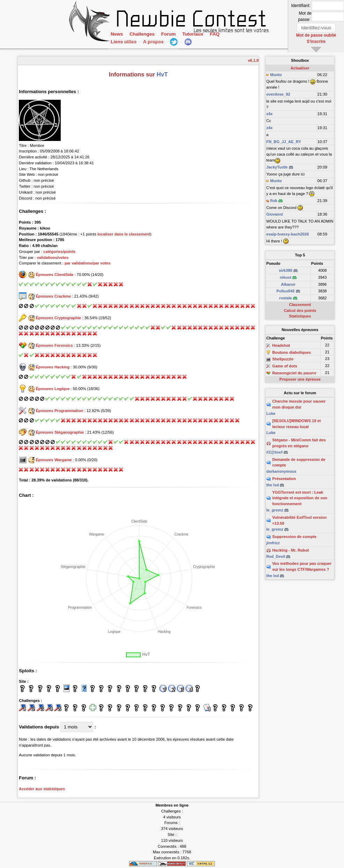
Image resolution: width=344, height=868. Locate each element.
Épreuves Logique (53, 389)
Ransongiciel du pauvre (294, 373)
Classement (300, 305)
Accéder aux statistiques (42, 789)
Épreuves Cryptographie (58, 318)
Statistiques (300, 316)
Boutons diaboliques (291, 352)
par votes (102, 263)
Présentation (284, 479)
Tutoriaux (193, 40)
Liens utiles (124, 48)
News (117, 40)
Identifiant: (301, 6)
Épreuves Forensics (54, 345)
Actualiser (300, 68)
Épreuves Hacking (53, 367)
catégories (53, 252)
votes (63, 257)
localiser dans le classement (124, 234)
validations (47, 257)
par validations (78, 263)
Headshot (281, 345)
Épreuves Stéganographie (60, 432)
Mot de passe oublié (316, 35)
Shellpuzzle (283, 359)
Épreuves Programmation (59, 411)
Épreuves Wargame (54, 460)
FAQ (215, 40)
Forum (168, 40)
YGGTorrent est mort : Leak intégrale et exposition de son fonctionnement (300, 498)
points (70, 252)
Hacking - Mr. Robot (290, 550)
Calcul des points (300, 310)
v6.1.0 (253, 60)
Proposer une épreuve (300, 379)
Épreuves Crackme (53, 296)
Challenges (142, 40)
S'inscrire (316, 40)
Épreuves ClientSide (54, 275)
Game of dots (285, 366)
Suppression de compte (294, 537)
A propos (153, 48)
